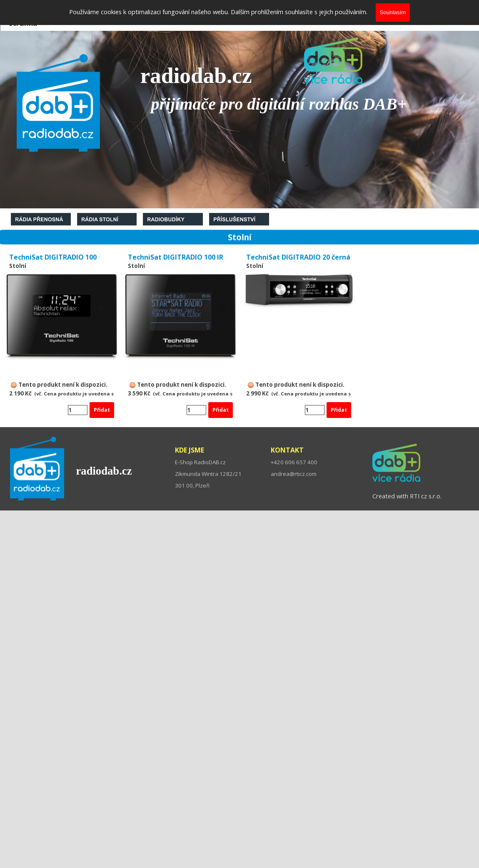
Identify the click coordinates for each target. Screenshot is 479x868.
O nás (138, 18)
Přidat (102, 410)
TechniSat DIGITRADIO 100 (53, 257)
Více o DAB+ (424, 18)
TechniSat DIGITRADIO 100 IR (176, 257)
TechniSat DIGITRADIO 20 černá (298, 257)
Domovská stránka (28, 18)
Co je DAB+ (88, 18)
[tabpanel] (429, 18)
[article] (62, 335)
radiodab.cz (104, 471)
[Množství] (78, 410)
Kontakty (204, 18)
